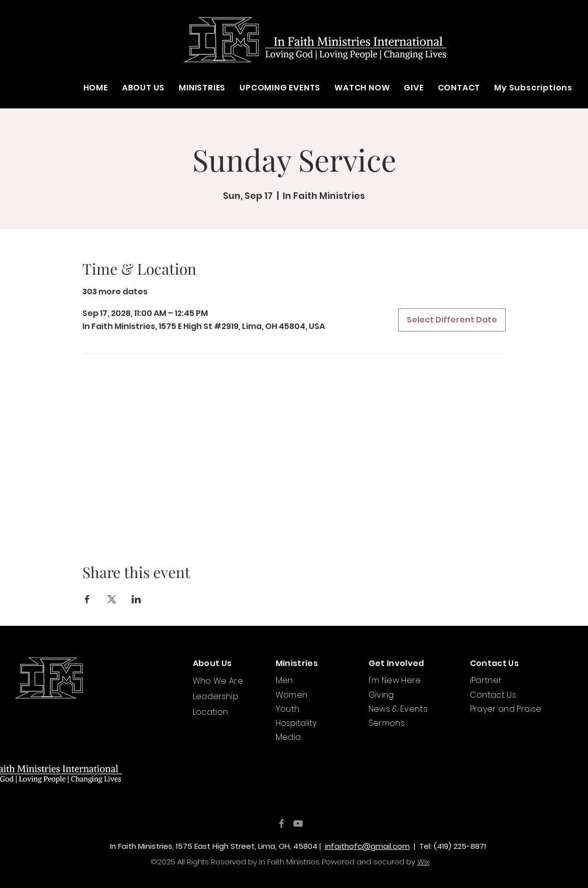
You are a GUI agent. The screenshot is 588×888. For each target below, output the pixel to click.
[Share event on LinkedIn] (136, 599)
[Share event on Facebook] (87, 599)
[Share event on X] (112, 599)
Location (211, 712)
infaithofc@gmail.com (367, 846)
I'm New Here (395, 680)
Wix (423, 862)
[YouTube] (298, 823)
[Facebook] (281, 823)
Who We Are (218, 681)
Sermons (387, 723)
